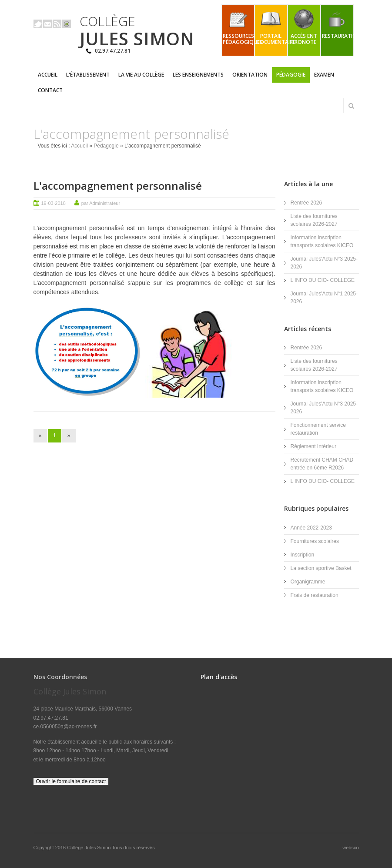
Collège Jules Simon (89, 847)
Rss (57, 24)
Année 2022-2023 (311, 527)
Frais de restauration (315, 595)
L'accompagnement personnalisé (118, 186)
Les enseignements (198, 75)
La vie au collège (141, 75)
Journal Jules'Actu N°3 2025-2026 (324, 263)
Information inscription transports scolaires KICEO (322, 241)
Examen (324, 75)
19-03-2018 (54, 203)
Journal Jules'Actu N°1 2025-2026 (324, 298)
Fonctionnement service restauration (318, 429)
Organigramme (308, 581)
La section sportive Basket (321, 568)
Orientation (250, 75)
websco (350, 847)
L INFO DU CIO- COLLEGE (323, 280)
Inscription (303, 554)
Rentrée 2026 (307, 203)
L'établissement (88, 75)
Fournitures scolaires (315, 541)
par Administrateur (101, 203)
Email (47, 24)
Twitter (38, 24)
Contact (50, 90)
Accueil (48, 75)
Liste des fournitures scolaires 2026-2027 (314, 220)
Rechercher (352, 106)
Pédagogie (291, 75)
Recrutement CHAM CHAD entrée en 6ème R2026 (322, 464)
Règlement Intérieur (313, 446)
